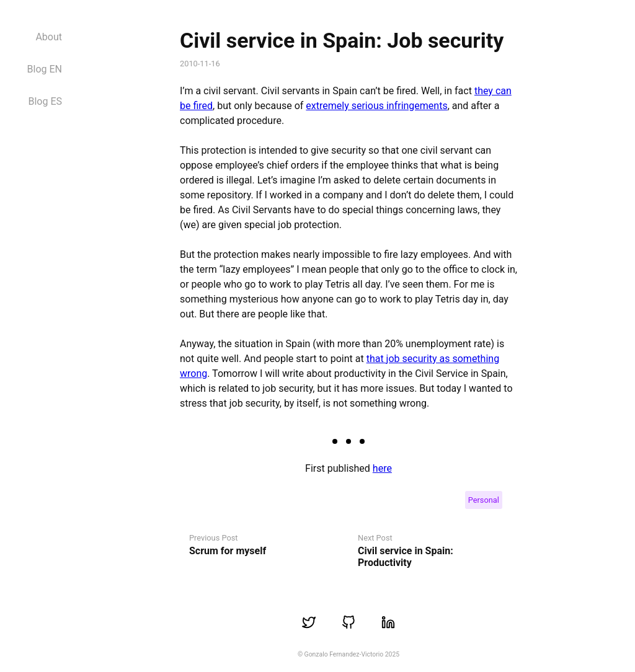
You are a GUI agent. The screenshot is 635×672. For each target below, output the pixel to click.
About (49, 37)
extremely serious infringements (376, 106)
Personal (484, 500)
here (382, 468)
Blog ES (45, 101)
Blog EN (45, 69)
